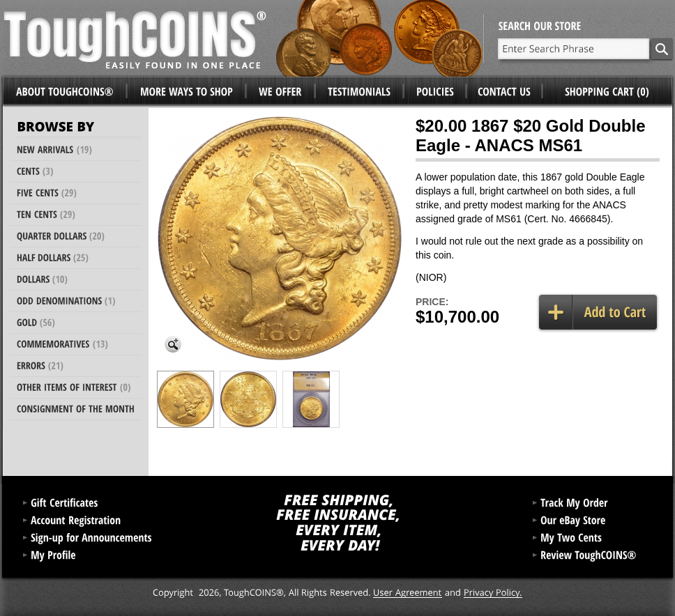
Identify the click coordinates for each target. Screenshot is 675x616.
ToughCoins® (243, 38)
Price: (432, 302)
